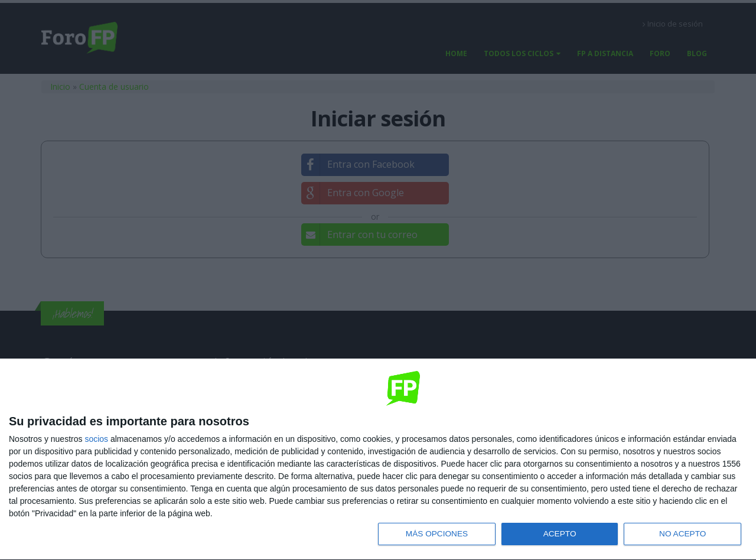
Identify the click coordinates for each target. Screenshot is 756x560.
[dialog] (378, 459)
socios (96, 438)
